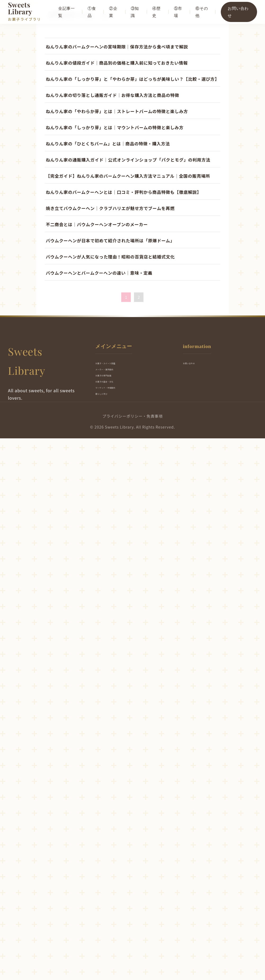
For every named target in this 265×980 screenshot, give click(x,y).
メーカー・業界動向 (116, 896)
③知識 (136, 12)
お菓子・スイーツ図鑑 (118, 885)
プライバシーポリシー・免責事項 (133, 958)
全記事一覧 (68, 12)
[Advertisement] (132, 108)
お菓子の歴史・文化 (116, 917)
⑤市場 (179, 12)
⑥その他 (202, 12)
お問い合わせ (238, 12)
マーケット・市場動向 (119, 928)
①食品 (93, 12)
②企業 (114, 12)
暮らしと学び (109, 938)
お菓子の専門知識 (114, 906)
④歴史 (157, 12)
